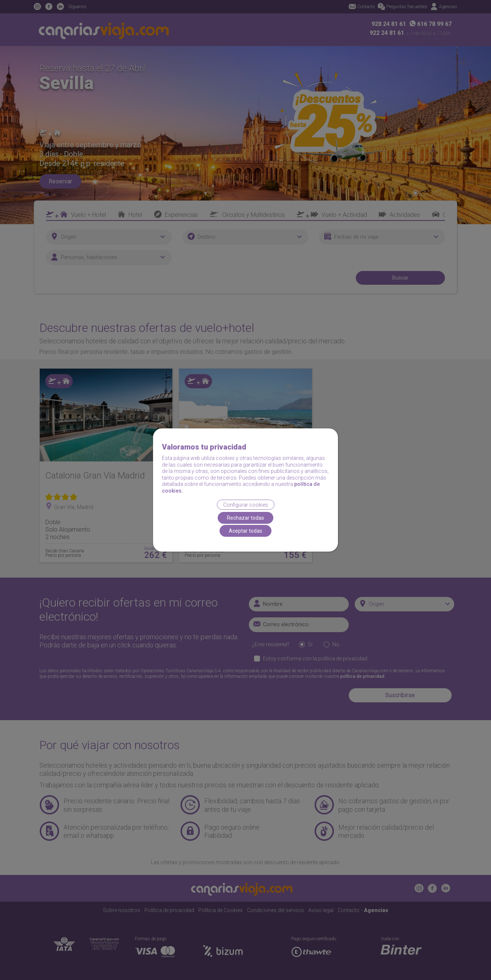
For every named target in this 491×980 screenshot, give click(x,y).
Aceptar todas (245, 531)
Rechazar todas (245, 518)
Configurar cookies (246, 504)
